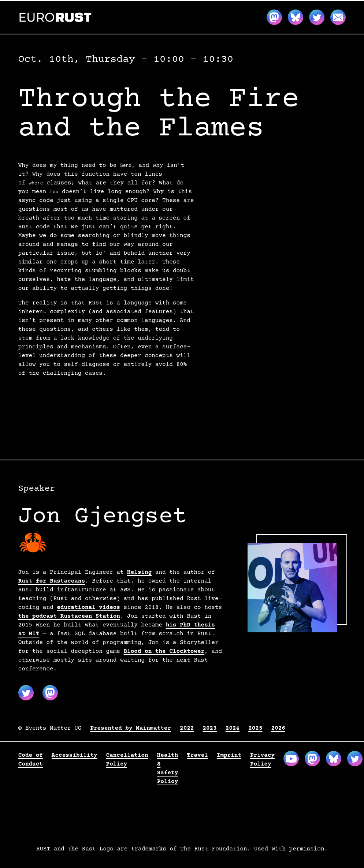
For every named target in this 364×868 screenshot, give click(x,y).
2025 (255, 728)
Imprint (229, 755)
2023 (209, 728)
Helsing (139, 572)
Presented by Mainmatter (131, 728)
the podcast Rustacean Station (69, 616)
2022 (187, 728)
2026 (278, 728)
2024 (233, 728)
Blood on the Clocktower (164, 651)
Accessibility (75, 755)
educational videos (88, 607)
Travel (197, 755)
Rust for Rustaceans (52, 581)
